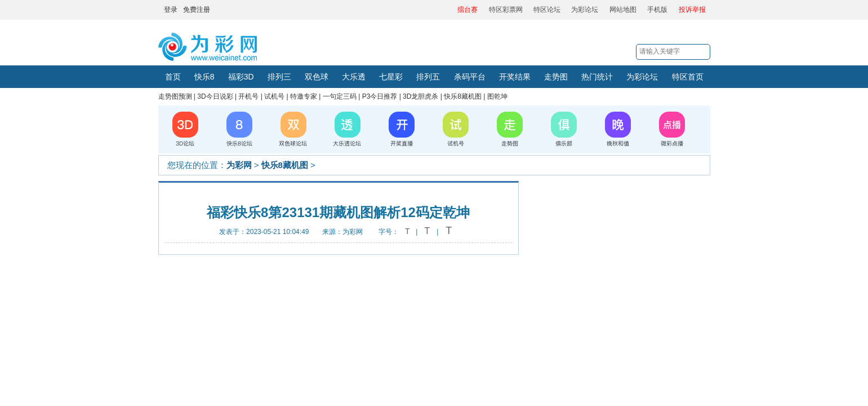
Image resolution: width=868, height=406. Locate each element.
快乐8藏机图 (463, 96)
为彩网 (239, 165)
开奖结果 (515, 77)
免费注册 (197, 10)
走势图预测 (175, 96)
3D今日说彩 (215, 96)
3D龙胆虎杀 (420, 96)
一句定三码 (340, 96)
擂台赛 (468, 10)
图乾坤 (497, 96)
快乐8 (204, 77)
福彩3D (241, 77)
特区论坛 (547, 10)
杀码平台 (470, 77)
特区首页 (688, 77)
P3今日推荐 (380, 96)
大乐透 (354, 77)
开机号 (248, 96)
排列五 (428, 77)
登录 (171, 10)
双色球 (317, 77)
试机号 (274, 96)
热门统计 (597, 77)
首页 (173, 77)
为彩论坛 (585, 10)
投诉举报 (692, 10)
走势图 (556, 77)
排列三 (279, 77)
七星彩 (391, 77)
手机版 (657, 10)
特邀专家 (304, 96)
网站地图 (623, 10)
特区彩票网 (506, 10)
